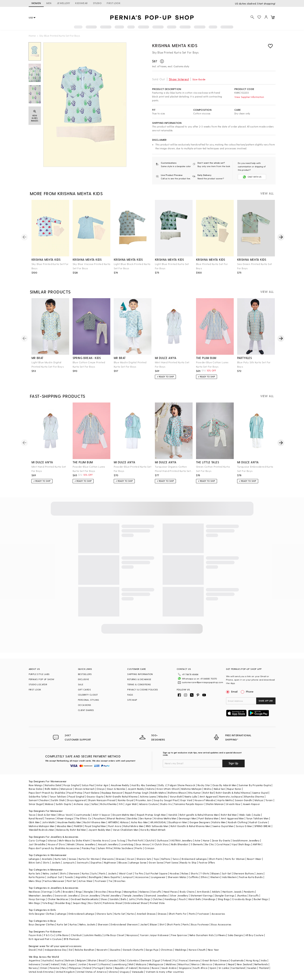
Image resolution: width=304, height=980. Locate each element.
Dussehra (115, 945)
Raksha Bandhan (85, 945)
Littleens (221, 930)
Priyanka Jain (144, 795)
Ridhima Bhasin (177, 788)
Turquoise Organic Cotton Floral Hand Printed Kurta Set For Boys (173, 469)
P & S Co (49, 930)
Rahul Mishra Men (133, 821)
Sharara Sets (144, 854)
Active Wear (85, 876)
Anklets (216, 887)
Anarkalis (47, 854)
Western (215, 872)
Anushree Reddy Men (69, 818)
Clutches (157, 894)
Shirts (63, 869)
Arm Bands (203, 887)
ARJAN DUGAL (158, 818)
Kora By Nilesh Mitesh (153, 825)
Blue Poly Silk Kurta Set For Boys (254, 364)
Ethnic (204, 872)
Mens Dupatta (112, 872)
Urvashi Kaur (233, 799)
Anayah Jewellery (108, 840)
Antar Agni (102, 780)
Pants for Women (235, 854)
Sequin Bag (79, 898)
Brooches (120, 876)
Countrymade (82, 810)
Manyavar (67, 784)
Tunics (176, 854)
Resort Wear (254, 854)
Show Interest (179, 79)
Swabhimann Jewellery (246, 836)
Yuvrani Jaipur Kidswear (154, 930)
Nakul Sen (219, 784)
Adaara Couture (148, 799)
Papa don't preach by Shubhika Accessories (54, 843)
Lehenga (61, 909)
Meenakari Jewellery (41, 891)
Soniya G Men (244, 821)
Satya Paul (88, 780)
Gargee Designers (200, 818)
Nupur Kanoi (234, 784)
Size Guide (199, 79)
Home (32, 36)
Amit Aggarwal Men (232, 814)
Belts (124, 894)
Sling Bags (224, 894)
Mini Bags (34, 898)
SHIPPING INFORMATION (140, 674)
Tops (156, 854)
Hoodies (174, 869)
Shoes (104, 894)
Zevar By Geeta (221, 836)
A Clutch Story (160, 840)
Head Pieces (171, 887)
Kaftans (166, 854)
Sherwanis (108, 854)
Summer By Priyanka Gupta (255, 780)
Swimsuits (83, 858)
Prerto (139, 843)
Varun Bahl (176, 792)
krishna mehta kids (46, 260)
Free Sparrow (179, 930)
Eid (71, 945)
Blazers (216, 869)
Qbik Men (34, 818)
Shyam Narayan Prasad (102, 795)
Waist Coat (126, 869)
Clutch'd (150, 836)
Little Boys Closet (114, 930)
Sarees (72, 854)
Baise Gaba (36, 784)
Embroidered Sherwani (124, 920)
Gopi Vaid (186, 795)
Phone (249, 691)
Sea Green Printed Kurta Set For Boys (255, 266)
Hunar (206, 836)
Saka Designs (235, 930)
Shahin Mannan (215, 799)
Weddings (181, 945)
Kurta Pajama (37, 872)
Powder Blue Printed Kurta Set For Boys (133, 469)
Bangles (89, 887)
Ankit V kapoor (101, 810)
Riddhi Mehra (158, 788)
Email (232, 691)
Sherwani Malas (177, 872)
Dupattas (96, 858)
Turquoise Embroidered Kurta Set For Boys (255, 469)
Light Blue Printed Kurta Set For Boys (172, 266)
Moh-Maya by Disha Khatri (74, 836)
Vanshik (173, 810)
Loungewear (158, 872)
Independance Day (56, 945)
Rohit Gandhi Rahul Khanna (122, 792)
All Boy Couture (254, 930)
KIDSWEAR (81, 3)
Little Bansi (62, 930)
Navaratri (102, 945)
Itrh (121, 799)
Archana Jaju (81, 799)
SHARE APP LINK (266, 701)
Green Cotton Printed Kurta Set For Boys (213, 469)
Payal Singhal (76, 792)
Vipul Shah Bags (241, 840)
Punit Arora (115, 821)
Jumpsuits (69, 858)
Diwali (32, 945)
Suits (94, 869)
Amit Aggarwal (208, 792)
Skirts (46, 858)
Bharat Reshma (116, 814)
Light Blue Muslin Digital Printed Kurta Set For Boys (48, 364)
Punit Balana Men (208, 814)
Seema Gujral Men (223, 821)
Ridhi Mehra (52, 784)
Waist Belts (195, 894)
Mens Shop (35, 876)
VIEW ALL (267, 193)
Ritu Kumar (195, 788)
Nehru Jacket (50, 869)
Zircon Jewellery (91, 891)
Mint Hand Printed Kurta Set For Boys (172, 364)
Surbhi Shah (58, 795)
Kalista (151, 784)
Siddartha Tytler (38, 792)
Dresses (121, 854)
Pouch (182, 894)
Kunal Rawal (36, 814)
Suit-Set (227, 869)
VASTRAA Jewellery (181, 836)
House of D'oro (56, 840)
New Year (213, 945)
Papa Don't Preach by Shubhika (47, 788)
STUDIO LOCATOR (38, 684)
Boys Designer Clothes (42, 920)
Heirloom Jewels (232, 887)
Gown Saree (156, 858)
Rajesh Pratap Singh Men (151, 810)
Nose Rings (115, 887)
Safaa (95, 799)
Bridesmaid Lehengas (194, 854)
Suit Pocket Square (156, 869)
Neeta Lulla (191, 792)
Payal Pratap (75, 788)
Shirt (162, 920)
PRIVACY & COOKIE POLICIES (143, 690)
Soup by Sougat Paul (166, 795)
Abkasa (124, 818)
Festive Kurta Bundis (251, 872)
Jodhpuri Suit (55, 872)
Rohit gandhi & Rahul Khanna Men (199, 810)
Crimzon (150, 843)
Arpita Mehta (225, 795)
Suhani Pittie (105, 843)
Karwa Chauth (197, 945)
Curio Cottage (37, 836)
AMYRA (257, 840)
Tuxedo (69, 872)
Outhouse (162, 836)
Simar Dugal (36, 799)
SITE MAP (132, 700)
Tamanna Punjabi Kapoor (189, 799)
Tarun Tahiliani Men (257, 814)
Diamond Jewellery (157, 891)
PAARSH (78, 821)
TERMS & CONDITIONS (139, 684)
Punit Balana (92, 788)
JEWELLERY (64, 3)
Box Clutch (95, 898)
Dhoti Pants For (178, 909)
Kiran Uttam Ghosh (168, 784)
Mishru (208, 784)
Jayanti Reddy (136, 784)
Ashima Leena (148, 792)
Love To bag (118, 836)
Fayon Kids (35, 930)
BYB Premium (72, 934)
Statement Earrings (202, 891)
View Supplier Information (249, 97)
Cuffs (58, 887)
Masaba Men (64, 821)
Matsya (259, 795)
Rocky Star (204, 780)
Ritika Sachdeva (124, 843)
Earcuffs (156, 887)
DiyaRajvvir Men (178, 818)
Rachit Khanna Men (95, 818)
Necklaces (35, 887)
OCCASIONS (85, 705)
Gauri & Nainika (116, 784)
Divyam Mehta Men (124, 810)
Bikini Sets (35, 858)
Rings (79, 887)
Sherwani (74, 869)
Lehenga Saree (138, 858)
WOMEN (36, 3)
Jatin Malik (48, 818)
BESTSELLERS (85, 674)
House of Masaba (205, 795)
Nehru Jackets (87, 920)
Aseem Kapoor (252, 799)
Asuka (257, 810)
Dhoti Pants (216, 854)
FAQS (130, 695)
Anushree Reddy (120, 780)
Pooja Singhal (71, 780)
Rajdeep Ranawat (112, 788)
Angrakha (81, 872)
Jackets (56, 858)
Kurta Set (120, 909)
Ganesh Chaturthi (133, 945)
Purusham (99, 814)
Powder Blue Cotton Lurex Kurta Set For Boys (212, 364)
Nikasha (163, 792)
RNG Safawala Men (157, 821)
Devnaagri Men (187, 814)
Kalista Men (219, 818)
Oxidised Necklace (81, 894)
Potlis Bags (144, 894)
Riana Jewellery (86, 840)
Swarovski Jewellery (67, 891)
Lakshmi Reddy (93, 930)
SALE (81, 684)
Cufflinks (194, 872)
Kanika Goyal (126, 795)
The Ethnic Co (83, 814)
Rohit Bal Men (229, 810)
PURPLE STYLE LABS (39, 674)
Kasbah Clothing (238, 818)
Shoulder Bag (63, 898)
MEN (49, 3)
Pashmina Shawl (113, 898)
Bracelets (68, 887)
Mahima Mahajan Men (42, 821)
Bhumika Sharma (254, 792)
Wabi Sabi (245, 810)
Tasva (32, 810)
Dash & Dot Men (47, 810)
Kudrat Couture (258, 818)
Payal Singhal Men (95, 821)
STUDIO (97, 3)
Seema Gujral (260, 788)
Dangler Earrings (225, 891)
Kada (95, 894)
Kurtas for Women (89, 854)
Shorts (194, 869)
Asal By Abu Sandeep (144, 780)
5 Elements (197, 840)
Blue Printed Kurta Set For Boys (212, 266)
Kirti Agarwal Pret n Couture (45, 934)
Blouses (123, 858)
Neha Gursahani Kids (202, 930)
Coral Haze (223, 840)
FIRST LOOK (114, 3)
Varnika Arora (100, 836)
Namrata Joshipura (231, 792)
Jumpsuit (128, 872)
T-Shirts (205, 869)
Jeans (260, 869)
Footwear (101, 876)
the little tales (207, 462)
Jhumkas (242, 891)
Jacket (144, 920)
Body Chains (187, 887)
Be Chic (210, 840)
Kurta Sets (61, 854)
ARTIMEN (113, 818)
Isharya (52, 836)
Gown (131, 854)
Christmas (167, 945)
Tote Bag (47, 898)
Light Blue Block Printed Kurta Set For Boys (132, 266)
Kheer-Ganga (65, 814)
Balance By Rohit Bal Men (71, 825)
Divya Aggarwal (76, 795)
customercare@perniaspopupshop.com (197, 681)
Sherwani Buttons (244, 869)
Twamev (50, 814)
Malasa (49, 799)
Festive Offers (207, 858)
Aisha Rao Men (139, 818)
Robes (185, 869)
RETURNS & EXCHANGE (139, 679)
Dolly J (162, 780)
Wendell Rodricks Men (41, 825)
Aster (198, 836)
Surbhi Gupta (64, 799)
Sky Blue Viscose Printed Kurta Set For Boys (91, 266)
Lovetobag (127, 840)
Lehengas (34, 854)
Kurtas (85, 869)
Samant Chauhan (39, 795)
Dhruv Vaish (65, 810)
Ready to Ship (188, 858)
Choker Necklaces (58, 894)
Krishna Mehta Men (165, 814)
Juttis (132, 894)
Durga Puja (152, 945)
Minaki (71, 840)
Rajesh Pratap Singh (137, 788)
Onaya (101, 784)
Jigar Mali (131, 799)
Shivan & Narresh (85, 784)
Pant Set (71, 876)
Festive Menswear (54, 876)
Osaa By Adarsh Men (224, 780)
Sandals (114, 894)
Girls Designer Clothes (42, 909)
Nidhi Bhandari (180, 840)
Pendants (249, 887)
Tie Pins (139, 869)
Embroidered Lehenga (82, 909)
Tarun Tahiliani (58, 792)
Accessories (142, 872)
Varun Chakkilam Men (126, 825)
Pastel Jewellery (112, 891)
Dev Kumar (146, 814)
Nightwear (110, 858)
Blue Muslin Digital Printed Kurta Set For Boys (130, 364)
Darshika (132, 814)
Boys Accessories (221, 920)
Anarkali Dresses (146, 909)
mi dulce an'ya (166, 358)
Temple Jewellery (133, 891)
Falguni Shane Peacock (182, 780)
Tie (110, 876)
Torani (269, 795)
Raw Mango (36, 780)
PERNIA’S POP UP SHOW (42, 679)
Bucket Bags (261, 894)
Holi (40, 945)
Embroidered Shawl (136, 898)
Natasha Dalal (53, 780)
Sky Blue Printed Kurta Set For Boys (50, 266)
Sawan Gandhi (244, 795)
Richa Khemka (109, 799)
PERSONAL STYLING (88, 700)
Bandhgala (95, 872)
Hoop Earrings (37, 894)
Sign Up (233, 758)
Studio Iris (166, 799)
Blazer (153, 920)
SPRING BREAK (263, 821)
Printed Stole (157, 898)
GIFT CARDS (84, 690)
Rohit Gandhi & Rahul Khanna (233, 788)
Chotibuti (76, 930)
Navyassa (132, 930)
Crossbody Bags (242, 894)
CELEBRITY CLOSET (88, 695)
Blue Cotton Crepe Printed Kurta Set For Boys (89, 364)
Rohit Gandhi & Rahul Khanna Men (190, 821)
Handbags (171, 894)
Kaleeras (144, 887)
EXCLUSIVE (84, 679)
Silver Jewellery (179, 891)
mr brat (37, 358)
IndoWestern (229, 872)
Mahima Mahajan (192, 784)
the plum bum (206, 358)
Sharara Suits (104, 909)
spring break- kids (87, 358)
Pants (102, 869)
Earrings (47, 887)
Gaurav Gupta (95, 792)
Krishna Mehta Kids (175, 45)
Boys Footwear (200, 920)
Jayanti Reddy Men (100, 825)
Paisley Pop (88, 843)
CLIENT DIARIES (86, 710)
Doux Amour (143, 840)
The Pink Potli (135, 836)
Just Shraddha (37, 840)
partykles (245, 358)
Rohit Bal (208, 788)
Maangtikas (130, 887)
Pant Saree (172, 858)
